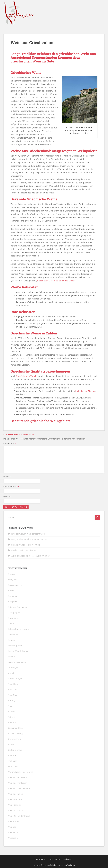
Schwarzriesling (15, 733)
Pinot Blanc (13, 684)
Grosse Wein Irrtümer (39, 556)
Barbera (12, 574)
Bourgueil (12, 601)
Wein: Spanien (15, 805)
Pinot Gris (12, 689)
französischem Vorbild (27, 376)
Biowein (11, 590)
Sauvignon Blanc (16, 728)
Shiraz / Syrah (14, 739)
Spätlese (12, 755)
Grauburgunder (15, 645)
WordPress (70, 865)
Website (7, 497)
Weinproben (14, 821)
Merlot (11, 673)
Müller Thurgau (15, 678)
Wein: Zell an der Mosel (19, 816)
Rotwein (12, 717)
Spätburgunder (15, 750)
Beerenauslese (15, 585)
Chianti (11, 623)
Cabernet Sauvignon (17, 607)
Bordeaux (12, 596)
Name (7, 477)
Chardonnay (13, 618)
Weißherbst (13, 832)
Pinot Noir (12, 695)
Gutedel (11, 656)
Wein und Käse (15, 799)
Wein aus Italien (39, 539)
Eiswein (11, 640)
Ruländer (12, 722)
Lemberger (13, 667)
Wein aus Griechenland (19, 788)
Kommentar (10, 444)
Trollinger (12, 761)
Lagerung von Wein (17, 662)
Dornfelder (13, 634)
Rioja (10, 706)
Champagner (14, 612)
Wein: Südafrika (15, 810)
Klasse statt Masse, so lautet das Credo (56, 281)
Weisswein (13, 838)
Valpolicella (13, 766)
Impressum (41, 859)
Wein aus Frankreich (17, 783)
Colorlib (53, 865)
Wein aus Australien (17, 777)
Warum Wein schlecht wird (32, 534)
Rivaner (11, 711)
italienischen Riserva (85, 391)
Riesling (11, 700)
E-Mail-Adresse (11, 487)
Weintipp (36, 545)
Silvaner (33, 550)
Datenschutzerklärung (18, 629)
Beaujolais (13, 579)
